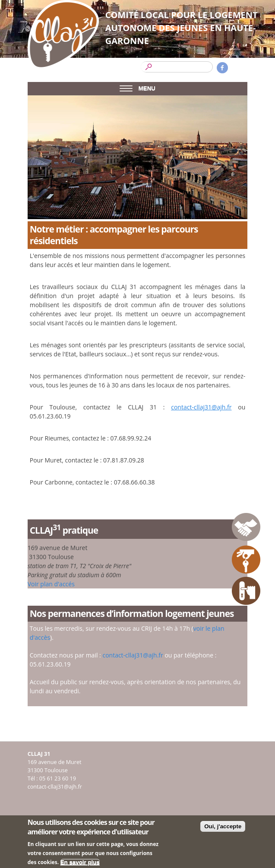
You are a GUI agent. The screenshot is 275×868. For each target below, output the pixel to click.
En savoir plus (80, 864)
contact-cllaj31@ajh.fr (201, 407)
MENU (137, 88)
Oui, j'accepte (223, 828)
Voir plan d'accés (51, 584)
